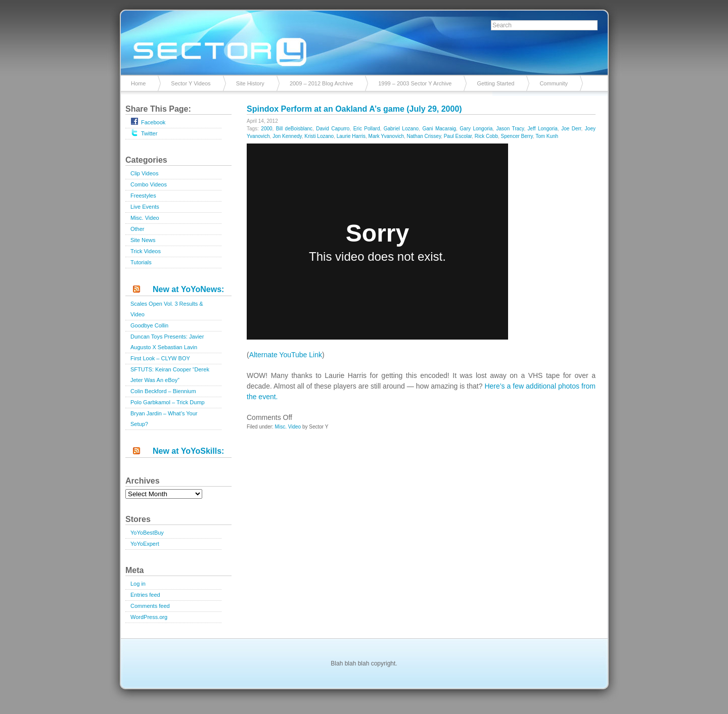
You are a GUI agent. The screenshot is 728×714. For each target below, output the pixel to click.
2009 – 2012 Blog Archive (321, 83)
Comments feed (150, 606)
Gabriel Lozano (401, 129)
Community (554, 83)
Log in (138, 584)
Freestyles (143, 196)
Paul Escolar (458, 136)
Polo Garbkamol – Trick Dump (168, 402)
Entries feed (145, 595)
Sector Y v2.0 (364, 40)
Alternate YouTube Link (286, 355)
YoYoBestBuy (147, 533)
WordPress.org (149, 617)
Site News (143, 240)
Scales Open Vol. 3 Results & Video (167, 309)
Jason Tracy (510, 129)
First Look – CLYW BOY (160, 358)
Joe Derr (571, 129)
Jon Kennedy (287, 136)
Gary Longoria (476, 129)
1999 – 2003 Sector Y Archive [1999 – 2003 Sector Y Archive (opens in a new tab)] (415, 83)
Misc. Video (145, 218)
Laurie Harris (351, 136)
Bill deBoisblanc (294, 129)
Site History (250, 83)
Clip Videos (144, 173)
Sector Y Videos (191, 83)
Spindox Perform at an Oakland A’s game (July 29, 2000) (354, 109)
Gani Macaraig (439, 129)
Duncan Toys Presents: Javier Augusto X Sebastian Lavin (167, 342)
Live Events (145, 207)
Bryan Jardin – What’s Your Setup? (164, 419)
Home (138, 83)
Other (138, 229)
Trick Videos (146, 251)
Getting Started (495, 83)
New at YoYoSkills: (188, 451)
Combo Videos (149, 184)
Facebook (148, 121)
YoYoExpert (145, 544)
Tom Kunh (547, 136)
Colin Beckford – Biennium (163, 391)
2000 (266, 129)
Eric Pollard (367, 129)
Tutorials (141, 262)
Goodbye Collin (149, 325)
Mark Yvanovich (386, 136)
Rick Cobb (486, 136)
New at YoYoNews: (188, 289)
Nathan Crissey (424, 136)
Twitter (144, 132)
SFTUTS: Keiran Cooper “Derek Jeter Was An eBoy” (170, 375)
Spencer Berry (517, 136)
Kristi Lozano (319, 136)
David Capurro (333, 129)
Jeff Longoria (543, 129)
